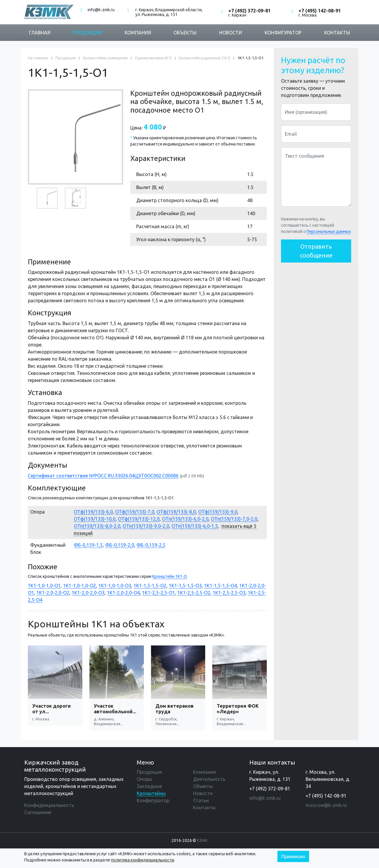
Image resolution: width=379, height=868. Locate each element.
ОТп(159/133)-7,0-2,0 (234, 519)
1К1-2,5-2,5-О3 (229, 593)
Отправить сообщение (316, 251)
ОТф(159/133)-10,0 (95, 519)
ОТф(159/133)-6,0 (93, 512)
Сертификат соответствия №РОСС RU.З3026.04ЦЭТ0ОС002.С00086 (103, 476)
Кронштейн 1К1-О (170, 576)
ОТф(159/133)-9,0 (218, 512)
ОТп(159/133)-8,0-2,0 (97, 526)
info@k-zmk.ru (101, 10)
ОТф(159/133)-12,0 (139, 519)
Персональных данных (329, 231)
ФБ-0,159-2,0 (120, 545)
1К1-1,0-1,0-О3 (115, 586)
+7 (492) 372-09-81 (249, 11)
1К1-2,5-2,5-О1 (159, 593)
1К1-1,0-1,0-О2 (80, 586)
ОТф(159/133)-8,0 (176, 512)
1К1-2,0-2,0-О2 (53, 593)
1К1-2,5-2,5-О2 (194, 593)
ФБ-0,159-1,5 (88, 545)
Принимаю (293, 856)
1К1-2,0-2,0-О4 (123, 593)
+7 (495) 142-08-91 (320, 11)
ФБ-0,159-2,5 (151, 545)
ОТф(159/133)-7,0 (135, 512)
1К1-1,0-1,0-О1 (44, 586)
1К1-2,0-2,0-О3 (88, 593)
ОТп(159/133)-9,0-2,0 (146, 526)
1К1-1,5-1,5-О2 (150, 586)
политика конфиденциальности (143, 860)
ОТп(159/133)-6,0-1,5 (195, 526)
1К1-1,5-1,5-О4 (220, 586)
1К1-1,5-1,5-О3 (185, 586)
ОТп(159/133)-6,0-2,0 (185, 519)
